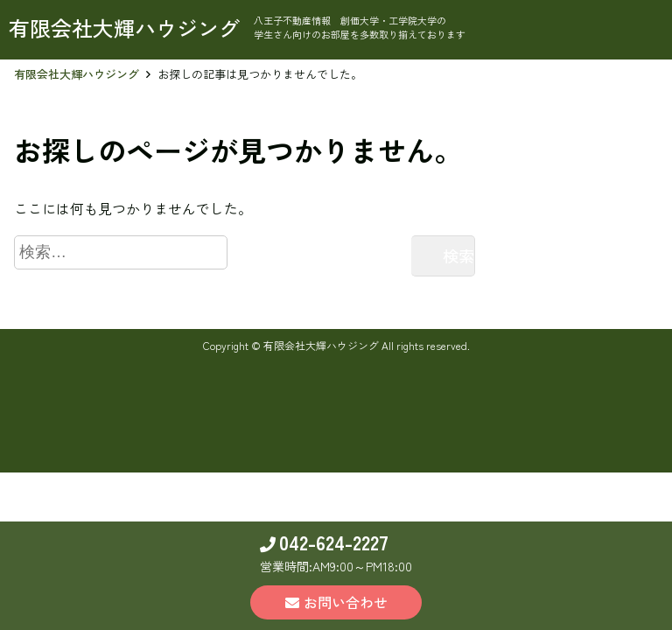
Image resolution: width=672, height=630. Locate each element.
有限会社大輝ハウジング (77, 74)
